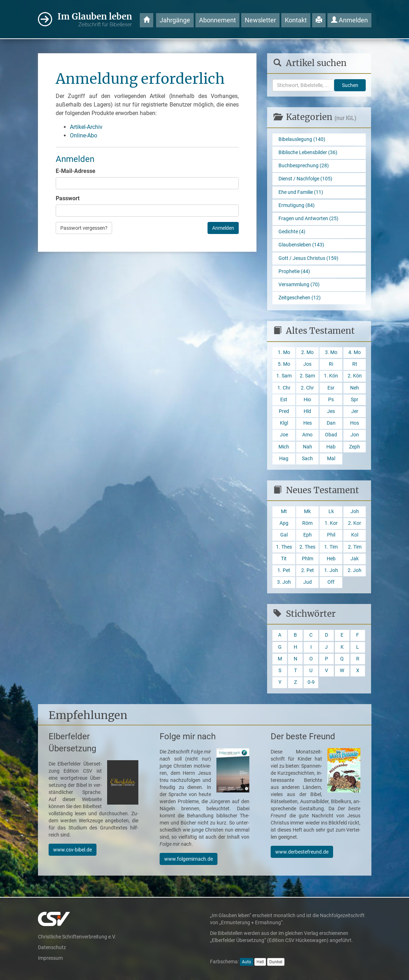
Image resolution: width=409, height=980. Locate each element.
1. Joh (331, 570)
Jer (355, 411)
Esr (331, 388)
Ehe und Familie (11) (301, 192)
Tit (284, 559)
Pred (284, 411)
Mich (284, 447)
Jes (331, 411)
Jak (355, 559)
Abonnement (217, 20)
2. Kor (355, 523)
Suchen (350, 85)
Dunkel (276, 962)
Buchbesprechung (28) (304, 166)
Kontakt (296, 20)
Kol (355, 535)
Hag (284, 459)
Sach (307, 459)
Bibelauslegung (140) (302, 139)
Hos (355, 423)
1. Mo (284, 352)
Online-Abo (84, 135)
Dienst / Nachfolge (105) (305, 179)
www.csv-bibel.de (73, 850)
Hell (260, 962)
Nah (308, 447)
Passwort (68, 198)
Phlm (308, 559)
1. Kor (331, 523)
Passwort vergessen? (84, 228)
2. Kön (355, 376)
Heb (331, 559)
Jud (308, 582)
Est (284, 400)
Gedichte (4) (292, 232)
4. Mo (355, 352)
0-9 (311, 682)
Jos (307, 364)
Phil (331, 535)
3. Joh (284, 582)
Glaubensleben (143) (301, 245)
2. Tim (355, 547)
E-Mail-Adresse (76, 171)
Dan (331, 423)
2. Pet (308, 570)
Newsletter (260, 20)
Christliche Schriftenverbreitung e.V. (77, 937)
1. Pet (284, 570)
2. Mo (307, 352)
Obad (331, 435)
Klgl (284, 423)
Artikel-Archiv (86, 127)
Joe (284, 435)
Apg (284, 523)
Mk (307, 511)
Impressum (50, 958)
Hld (307, 411)
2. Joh (355, 570)
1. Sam (284, 376)
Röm (307, 523)
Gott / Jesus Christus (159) (308, 258)
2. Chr (307, 388)
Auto (247, 962)
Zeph (355, 447)
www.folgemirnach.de (189, 859)
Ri (331, 364)
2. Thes (307, 547)
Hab (331, 447)
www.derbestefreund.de (302, 852)
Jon (355, 435)
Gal (284, 535)
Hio (307, 400)
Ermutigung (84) (297, 205)
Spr (355, 400)
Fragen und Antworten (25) (308, 219)
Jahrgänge (175, 20)
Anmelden (349, 20)
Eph (308, 535)
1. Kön (331, 376)
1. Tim (331, 547)
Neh (355, 388)
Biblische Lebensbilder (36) (308, 153)
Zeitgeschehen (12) (300, 298)
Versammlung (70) (299, 285)
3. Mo (331, 352)
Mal (331, 459)
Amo (307, 435)
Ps (331, 400)
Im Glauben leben (95, 20)
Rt (355, 364)
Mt (284, 511)
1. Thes (284, 547)
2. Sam (307, 376)
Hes (308, 423)
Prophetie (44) (294, 271)
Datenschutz (52, 947)
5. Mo (284, 364)
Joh (355, 511)
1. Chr (284, 388)
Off (331, 582)
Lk (331, 511)
